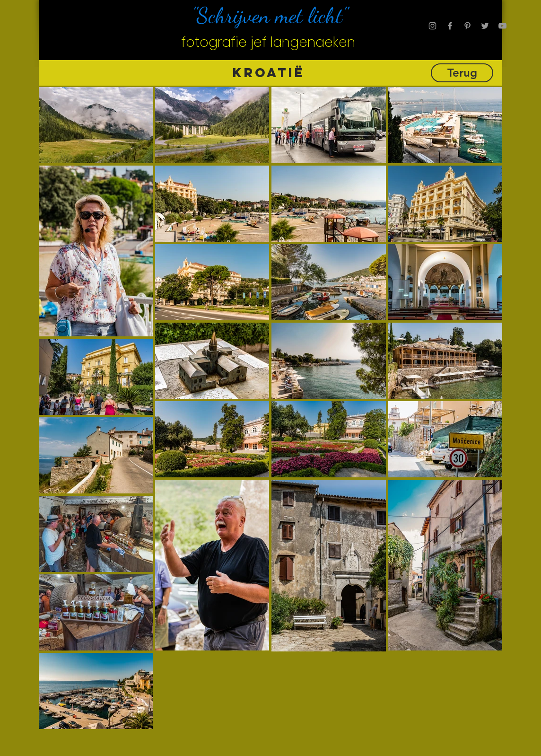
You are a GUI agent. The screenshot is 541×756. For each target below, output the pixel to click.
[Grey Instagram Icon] (432, 26)
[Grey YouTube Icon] (502, 26)
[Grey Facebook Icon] (450, 26)
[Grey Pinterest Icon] (467, 26)
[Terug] (462, 73)
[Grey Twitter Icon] (485, 26)
